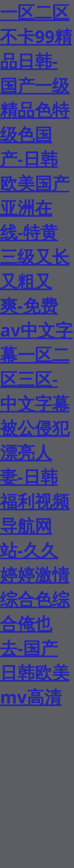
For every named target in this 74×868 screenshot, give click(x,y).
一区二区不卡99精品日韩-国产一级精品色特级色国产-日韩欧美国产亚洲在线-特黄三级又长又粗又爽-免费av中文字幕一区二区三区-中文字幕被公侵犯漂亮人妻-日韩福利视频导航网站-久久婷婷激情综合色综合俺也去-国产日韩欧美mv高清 (36, 354)
